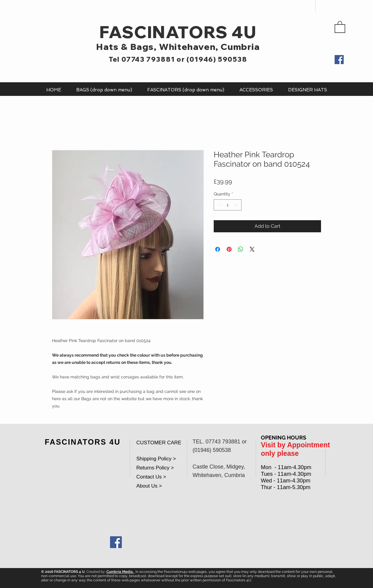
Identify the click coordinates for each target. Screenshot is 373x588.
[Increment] (237, 205)
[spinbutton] (228, 205)
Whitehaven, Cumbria (209, 47)
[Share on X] (252, 249)
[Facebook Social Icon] (116, 542)
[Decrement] (218, 205)
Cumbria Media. (120, 572)
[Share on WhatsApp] (241, 249)
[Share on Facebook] (218, 249)
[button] (340, 27)
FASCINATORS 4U (178, 32)
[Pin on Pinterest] (229, 249)
